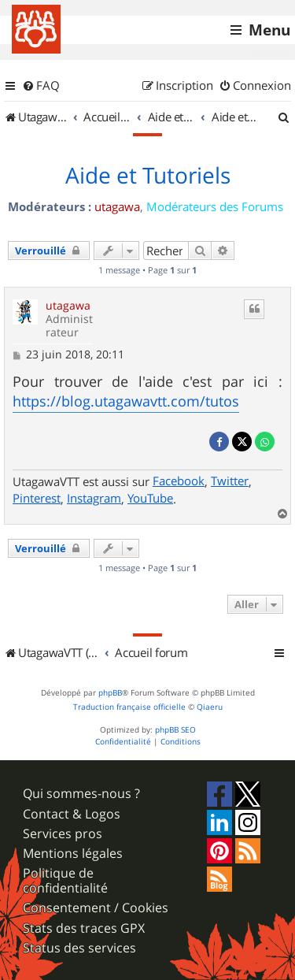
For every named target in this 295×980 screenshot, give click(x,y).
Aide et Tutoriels (148, 176)
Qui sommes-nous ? (81, 794)
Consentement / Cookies (96, 908)
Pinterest (37, 498)
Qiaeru (210, 707)
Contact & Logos (72, 814)
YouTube (150, 498)
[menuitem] (41, 86)
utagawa (117, 206)
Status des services (79, 948)
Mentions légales (73, 854)
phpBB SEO (175, 730)
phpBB (110, 693)
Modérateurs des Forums (215, 206)
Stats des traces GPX (84, 928)
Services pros (63, 834)
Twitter (230, 481)
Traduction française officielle (129, 707)
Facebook (179, 481)
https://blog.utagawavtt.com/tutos (126, 401)
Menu (269, 30)
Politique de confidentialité (65, 881)
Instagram (94, 498)
